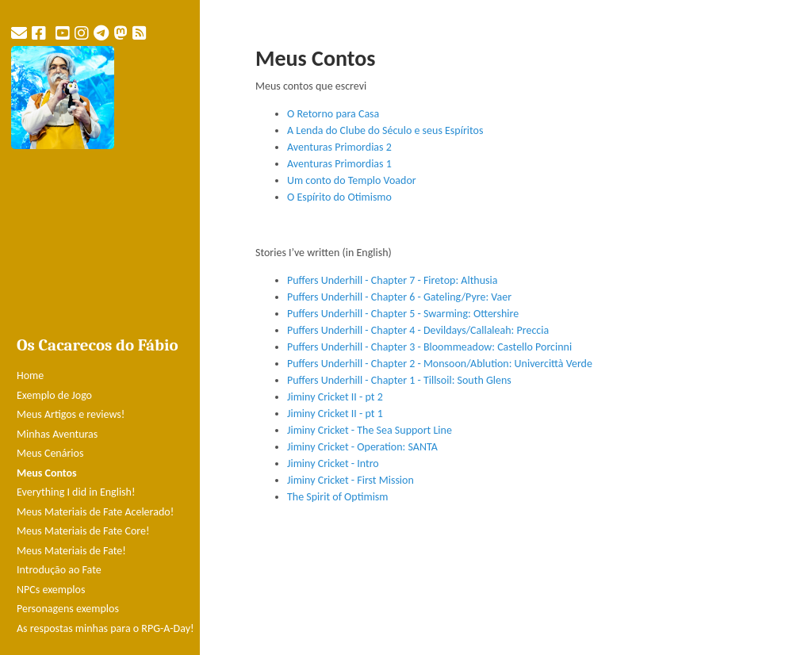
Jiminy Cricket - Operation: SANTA (362, 447)
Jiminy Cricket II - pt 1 (335, 414)
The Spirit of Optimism (338, 497)
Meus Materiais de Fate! (71, 551)
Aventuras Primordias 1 (339, 164)
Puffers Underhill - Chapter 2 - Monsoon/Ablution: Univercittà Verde (440, 364)
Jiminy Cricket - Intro (333, 463)
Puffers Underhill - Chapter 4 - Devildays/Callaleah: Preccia (418, 330)
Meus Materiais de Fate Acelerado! (95, 512)
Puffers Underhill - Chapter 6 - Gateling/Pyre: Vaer (399, 297)
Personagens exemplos (68, 609)
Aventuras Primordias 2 (339, 147)
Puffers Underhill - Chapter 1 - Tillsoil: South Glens (399, 380)
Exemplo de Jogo (54, 395)
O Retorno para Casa (333, 114)
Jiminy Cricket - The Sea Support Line (370, 430)
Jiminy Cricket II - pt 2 (335, 397)
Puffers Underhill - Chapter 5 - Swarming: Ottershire (403, 314)
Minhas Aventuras (57, 434)
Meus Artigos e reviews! (71, 414)
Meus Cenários (50, 453)
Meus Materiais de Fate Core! (83, 531)
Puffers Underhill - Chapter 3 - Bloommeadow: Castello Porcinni (429, 347)
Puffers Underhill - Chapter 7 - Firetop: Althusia (392, 280)
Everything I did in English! (76, 492)
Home (30, 375)
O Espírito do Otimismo (339, 197)
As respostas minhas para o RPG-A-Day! (105, 628)
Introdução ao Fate (59, 570)
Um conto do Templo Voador (352, 180)
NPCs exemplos (51, 590)
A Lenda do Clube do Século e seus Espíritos (385, 130)
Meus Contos (47, 473)
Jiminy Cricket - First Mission (350, 480)
